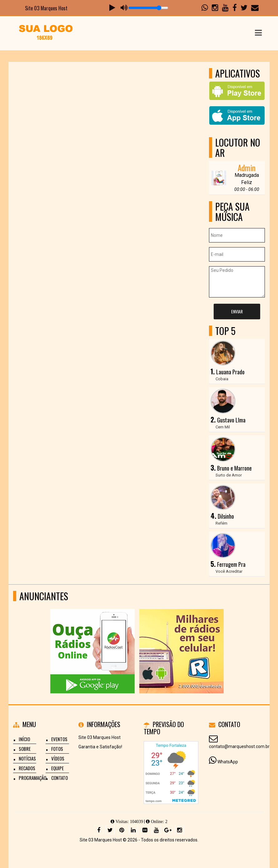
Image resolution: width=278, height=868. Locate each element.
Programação (32, 778)
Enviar (237, 311)
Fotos (57, 749)
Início (24, 739)
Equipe (57, 768)
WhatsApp (228, 762)
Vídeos (58, 758)
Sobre (25, 749)
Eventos (59, 739)
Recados (27, 768)
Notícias (27, 758)
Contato (60, 778)
